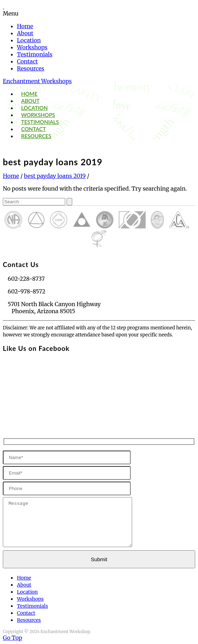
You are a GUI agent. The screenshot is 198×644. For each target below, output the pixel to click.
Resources (31, 68)
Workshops (32, 47)
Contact (27, 61)
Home (25, 26)
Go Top (13, 638)
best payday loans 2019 (55, 176)
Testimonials (35, 54)
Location (29, 40)
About (25, 33)
